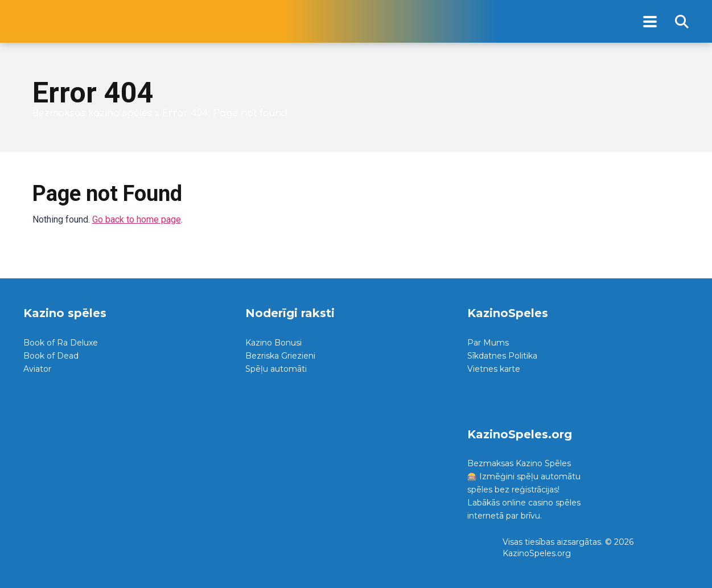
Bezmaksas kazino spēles (92, 113)
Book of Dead (51, 356)
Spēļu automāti (276, 369)
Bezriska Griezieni (280, 356)
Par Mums (488, 343)
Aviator (37, 369)
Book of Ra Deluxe (61, 343)
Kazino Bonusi (273, 343)
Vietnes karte (494, 369)
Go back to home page (137, 219)
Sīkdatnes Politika (502, 356)
